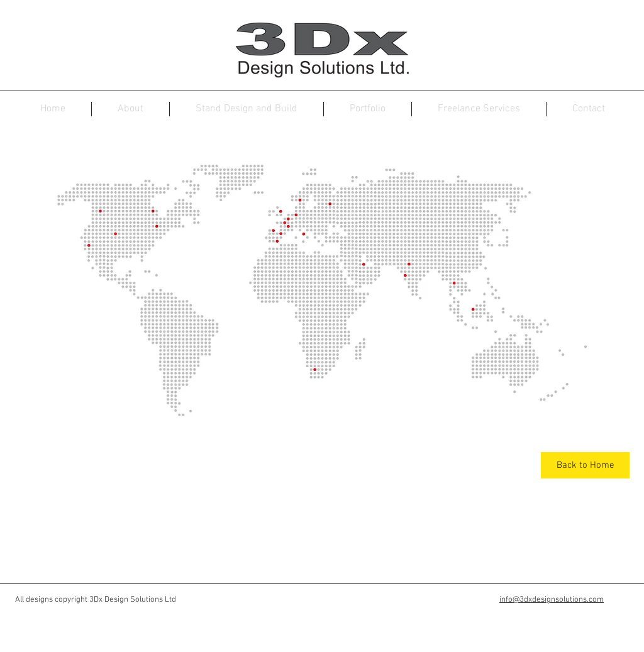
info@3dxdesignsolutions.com (552, 600)
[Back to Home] (585, 465)
